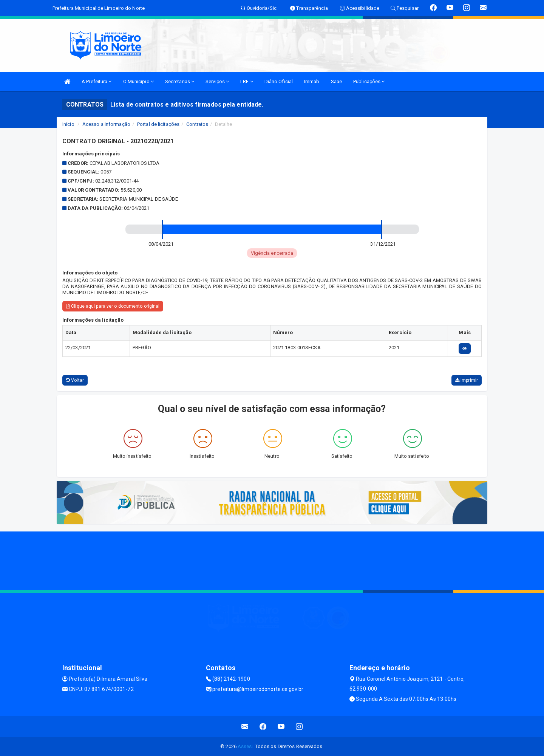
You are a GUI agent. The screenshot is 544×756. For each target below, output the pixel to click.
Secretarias (180, 81)
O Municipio (138, 81)
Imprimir (467, 380)
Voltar (75, 380)
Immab (312, 81)
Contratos (197, 124)
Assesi (245, 746)
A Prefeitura (97, 81)
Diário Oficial (279, 81)
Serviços (217, 81)
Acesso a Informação (106, 124)
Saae (336, 81)
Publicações (369, 81)
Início (68, 124)
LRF (247, 81)
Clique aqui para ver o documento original (113, 306)
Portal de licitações (158, 124)
